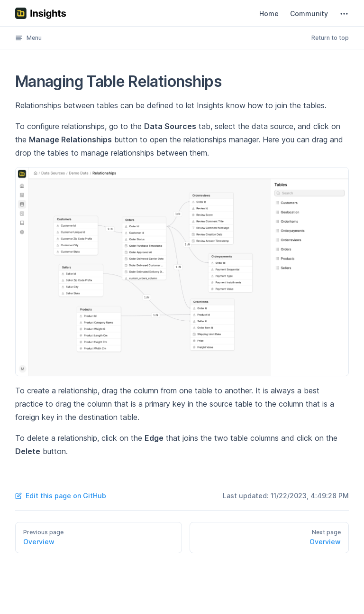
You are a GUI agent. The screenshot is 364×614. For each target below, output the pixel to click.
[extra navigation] (344, 14)
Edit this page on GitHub (61, 496)
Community (309, 14)
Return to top (330, 38)
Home (269, 14)
